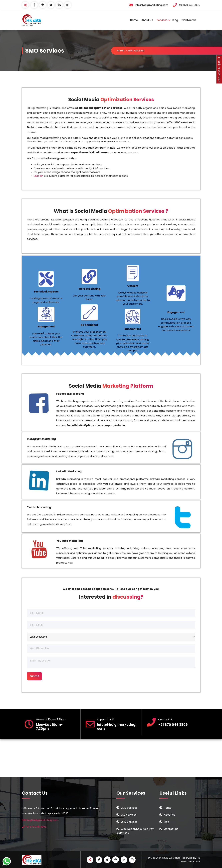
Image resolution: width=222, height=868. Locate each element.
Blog (175, 20)
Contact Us (189, 20)
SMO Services (129, 808)
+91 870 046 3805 (36, 827)
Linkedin (38, 176)
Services (162, 20)
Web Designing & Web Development (135, 831)
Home (134, 20)
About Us (147, 20)
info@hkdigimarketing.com (42, 820)
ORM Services (129, 822)
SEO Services (129, 815)
